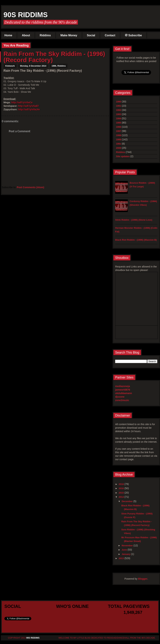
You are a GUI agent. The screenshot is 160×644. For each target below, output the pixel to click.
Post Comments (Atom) (31, 187)
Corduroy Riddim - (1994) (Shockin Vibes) (143, 203)
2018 (122, 484)
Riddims (45, 35)
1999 (119, 140)
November (128, 546)
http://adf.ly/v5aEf (28, 106)
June (125, 550)
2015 (122, 493)
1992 (119, 110)
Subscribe (133, 35)
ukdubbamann (124, 393)
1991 (119, 106)
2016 (122, 488)
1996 (54, 66)
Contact (110, 35)
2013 (122, 558)
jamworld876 (123, 390)
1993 (119, 114)
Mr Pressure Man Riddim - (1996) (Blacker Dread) (139, 539)
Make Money (69, 35)
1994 (119, 118)
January (126, 554)
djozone (120, 397)
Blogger (143, 579)
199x (119, 144)
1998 (119, 135)
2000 (119, 148)
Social (91, 35)
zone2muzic (122, 400)
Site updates (123, 156)
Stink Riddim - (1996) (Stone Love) (134, 220)
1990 (119, 102)
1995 (119, 123)
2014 (122, 497)
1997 (119, 131)
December (127, 501)
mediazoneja (123, 386)
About (26, 35)
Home (8, 35)
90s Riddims (26, 15)
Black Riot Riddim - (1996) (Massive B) (136, 240)
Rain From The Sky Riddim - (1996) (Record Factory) (54, 57)
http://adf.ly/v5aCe (22, 102)
